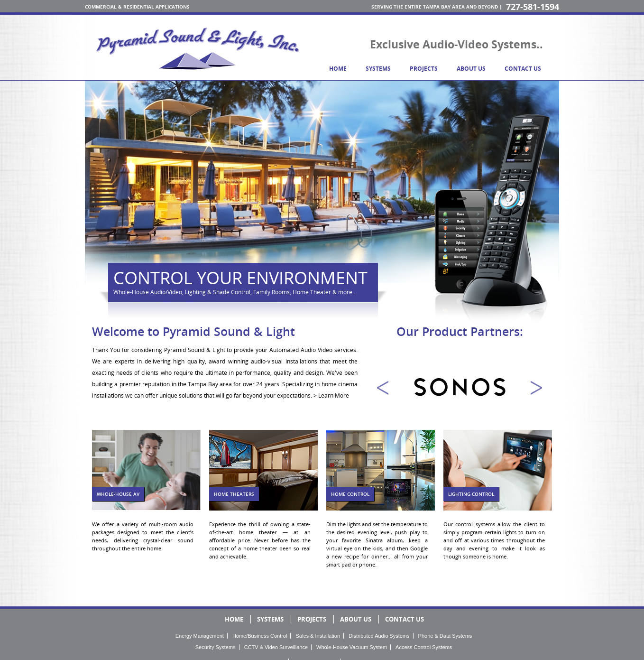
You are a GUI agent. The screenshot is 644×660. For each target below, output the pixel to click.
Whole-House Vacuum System (352, 647)
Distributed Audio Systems (379, 636)
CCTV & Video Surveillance (276, 647)
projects (424, 69)
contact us (523, 69)
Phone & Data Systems (445, 636)
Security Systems (216, 647)
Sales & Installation (318, 636)
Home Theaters (234, 494)
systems (378, 69)
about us (471, 69)
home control (350, 494)
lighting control (471, 494)
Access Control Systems (424, 647)
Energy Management (200, 636)
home (338, 69)
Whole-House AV (118, 494)
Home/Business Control (260, 636)
